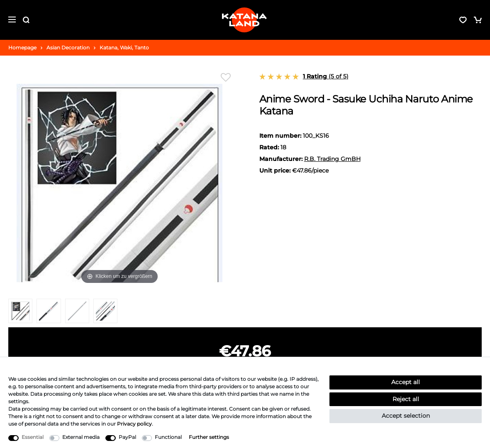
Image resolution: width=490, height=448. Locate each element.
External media (81, 437)
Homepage (22, 47)
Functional (168, 437)
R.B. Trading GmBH (332, 159)
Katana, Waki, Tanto (124, 47)
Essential (33, 437)
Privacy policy (134, 424)
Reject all (406, 399)
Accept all (406, 382)
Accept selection (406, 416)
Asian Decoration (68, 47)
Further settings (209, 437)
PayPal (127, 437)
